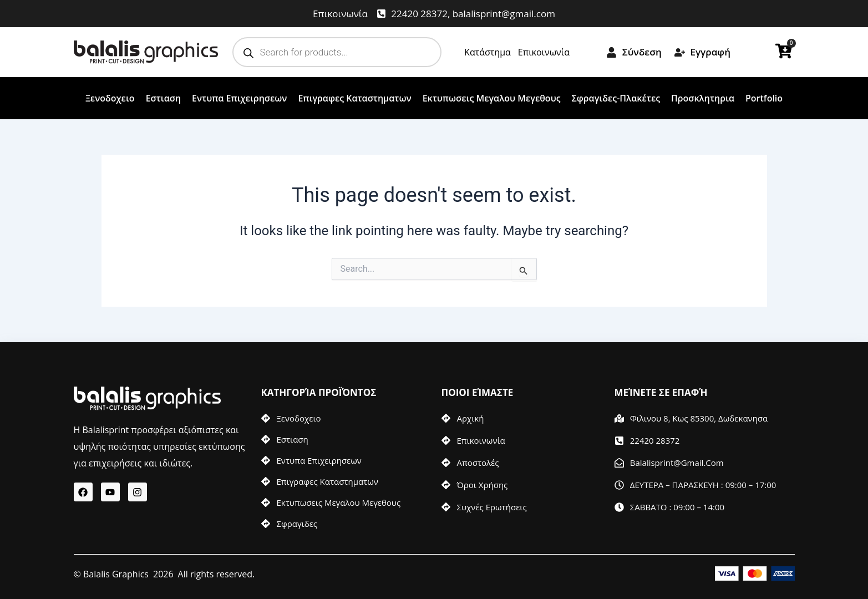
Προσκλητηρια (703, 98)
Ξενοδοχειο (110, 98)
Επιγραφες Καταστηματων (354, 98)
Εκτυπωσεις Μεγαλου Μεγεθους (492, 98)
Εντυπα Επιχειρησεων (239, 98)
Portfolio (764, 98)
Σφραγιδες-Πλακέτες (616, 98)
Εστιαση (163, 98)
